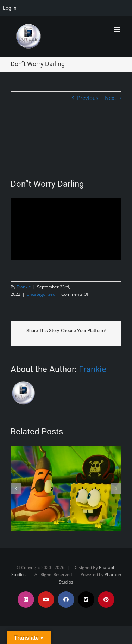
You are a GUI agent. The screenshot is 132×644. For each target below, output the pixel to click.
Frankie (24, 287)
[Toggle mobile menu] (118, 30)
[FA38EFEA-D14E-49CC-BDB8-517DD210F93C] (66, 147)
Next (111, 98)
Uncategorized (41, 294)
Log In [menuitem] (10, 8)
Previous (88, 98)
